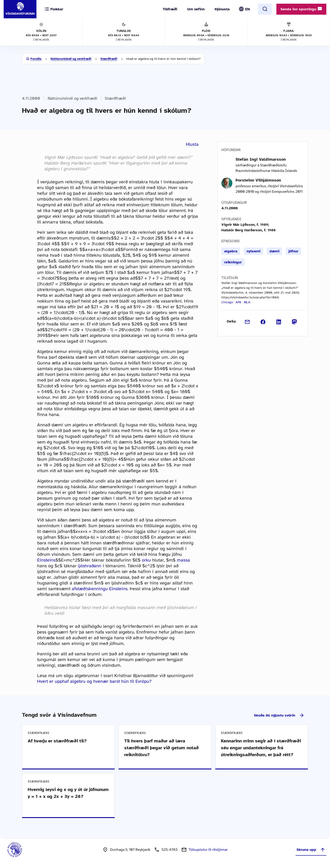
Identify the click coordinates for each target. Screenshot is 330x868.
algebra (231, 251)
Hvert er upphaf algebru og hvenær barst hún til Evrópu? (94, 681)
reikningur (233, 262)
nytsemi (253, 251)
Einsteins (46, 560)
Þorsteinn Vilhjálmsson (258, 180)
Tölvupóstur (208, 850)
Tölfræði (170, 9)
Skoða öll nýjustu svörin (279, 715)
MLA (247, 302)
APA (238, 302)
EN (247, 9)
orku (146, 560)
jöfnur (293, 251)
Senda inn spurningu (301, 9)
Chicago (227, 302)
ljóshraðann (90, 566)
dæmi (274, 251)
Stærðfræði (109, 59)
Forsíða (36, 59)
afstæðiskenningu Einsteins (100, 589)
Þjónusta (222, 9)
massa (183, 560)
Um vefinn (196, 9)
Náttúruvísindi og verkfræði (71, 59)
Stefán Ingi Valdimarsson (261, 159)
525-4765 (170, 850)
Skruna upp (311, 850)
